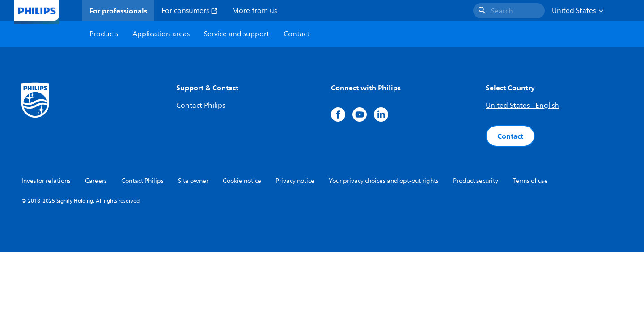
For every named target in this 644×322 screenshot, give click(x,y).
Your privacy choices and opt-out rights (384, 181)
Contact (510, 136)
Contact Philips (201, 106)
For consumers (190, 11)
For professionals (118, 11)
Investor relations (46, 181)
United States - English (522, 106)
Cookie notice (242, 181)
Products (104, 34)
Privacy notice (295, 181)
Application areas (161, 34)
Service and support (237, 34)
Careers (96, 181)
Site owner (193, 181)
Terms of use (530, 181)
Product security (476, 181)
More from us (254, 11)
